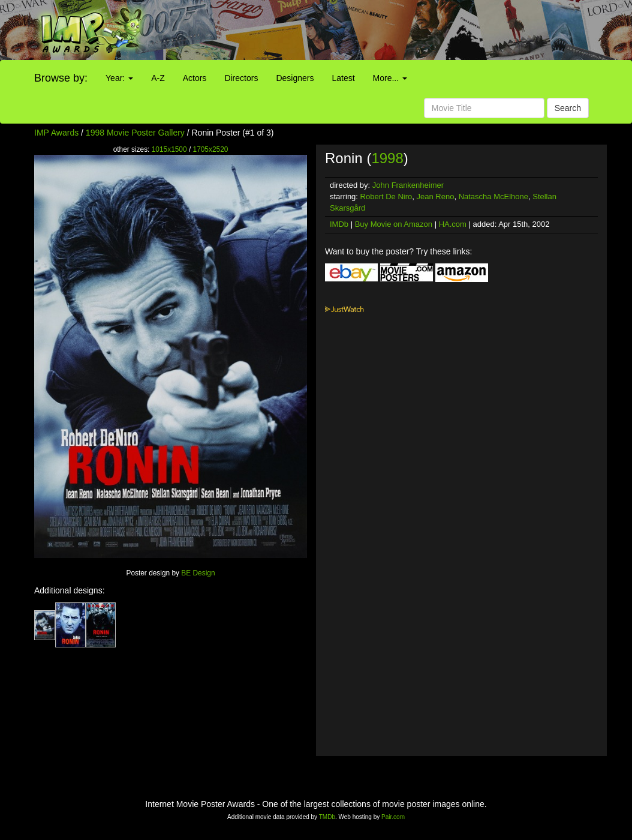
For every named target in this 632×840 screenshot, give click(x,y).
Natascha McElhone (493, 196)
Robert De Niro (386, 196)
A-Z (158, 78)
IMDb (339, 224)
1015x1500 (169, 149)
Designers (295, 78)
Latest (343, 78)
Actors (195, 78)
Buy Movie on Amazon (394, 224)
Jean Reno (436, 196)
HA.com (453, 224)
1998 (387, 158)
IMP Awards (56, 133)
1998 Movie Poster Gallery (135, 133)
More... (390, 78)
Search (568, 108)
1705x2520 (211, 149)
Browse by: (61, 78)
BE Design (198, 573)
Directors (241, 78)
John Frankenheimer (408, 185)
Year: (119, 78)
